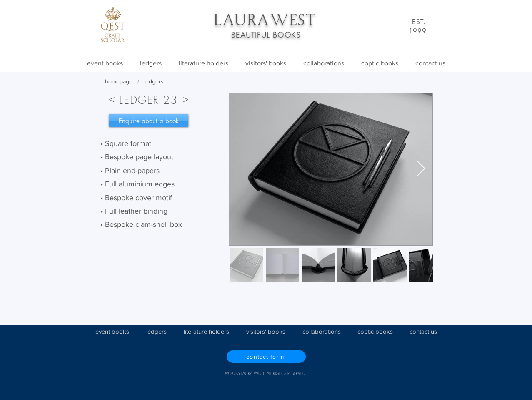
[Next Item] (421, 169)
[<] (112, 98)
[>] (186, 98)
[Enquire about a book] (149, 121)
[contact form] (266, 357)
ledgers (154, 81)
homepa (115, 81)
